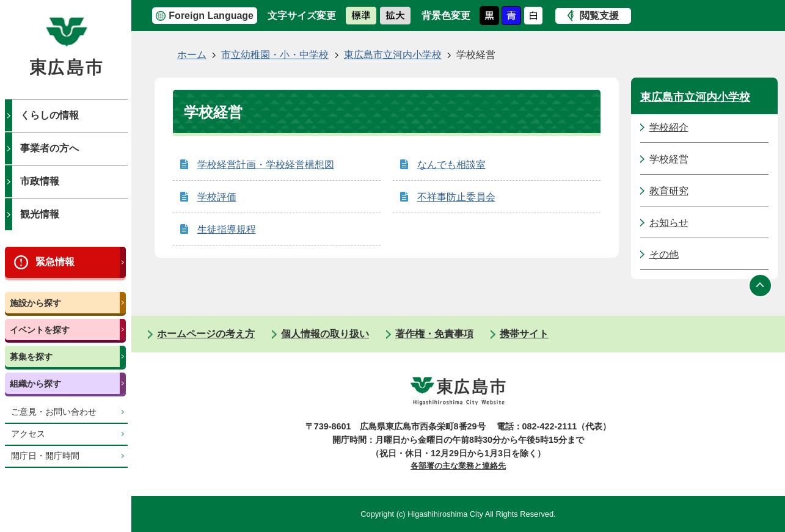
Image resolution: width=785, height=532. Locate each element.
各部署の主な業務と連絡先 (458, 466)
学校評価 (217, 197)
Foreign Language (211, 16)
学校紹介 (669, 127)
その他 (664, 254)
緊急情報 (55, 262)
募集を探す (31, 357)
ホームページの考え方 (206, 334)
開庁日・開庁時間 (45, 456)
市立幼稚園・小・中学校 (275, 55)
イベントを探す (40, 330)
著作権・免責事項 (434, 334)
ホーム (192, 55)
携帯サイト (524, 334)
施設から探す (35, 303)
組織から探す (35, 384)
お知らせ (669, 223)
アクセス (28, 434)
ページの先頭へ (761, 285)
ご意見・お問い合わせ (54, 412)
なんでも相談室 (451, 165)
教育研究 (669, 191)
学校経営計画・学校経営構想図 (266, 165)
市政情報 (40, 181)
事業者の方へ (49, 148)
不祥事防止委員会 (456, 197)
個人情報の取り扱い (325, 334)
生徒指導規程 (227, 229)
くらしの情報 (49, 115)
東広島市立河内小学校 (393, 55)
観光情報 (40, 214)
